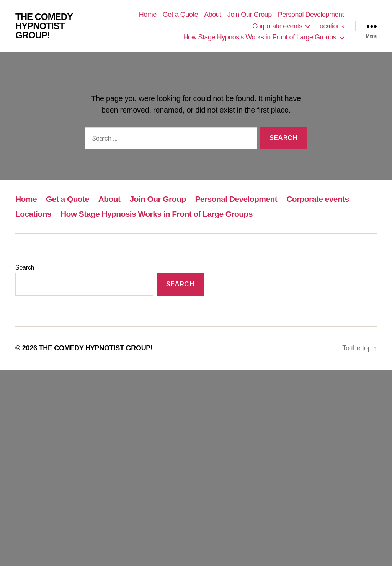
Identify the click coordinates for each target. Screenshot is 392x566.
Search (25, 267)
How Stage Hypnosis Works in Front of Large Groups (260, 37)
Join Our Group (250, 15)
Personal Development (311, 15)
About (213, 15)
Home (148, 15)
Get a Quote (180, 15)
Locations (330, 26)
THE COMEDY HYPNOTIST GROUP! (44, 26)
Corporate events (277, 26)
